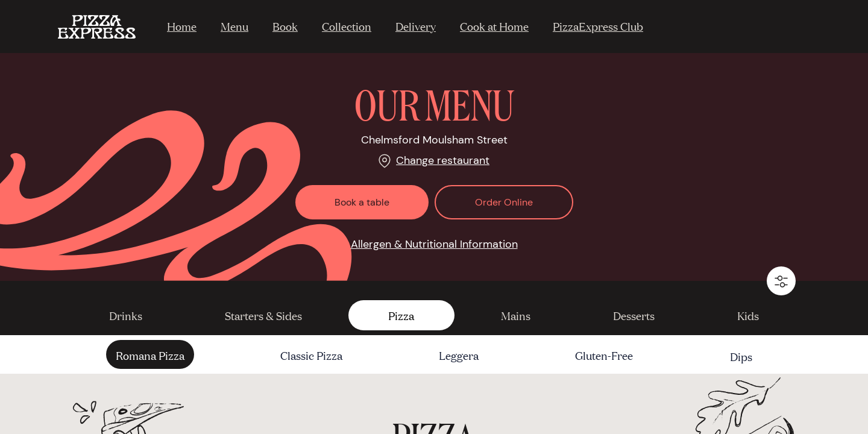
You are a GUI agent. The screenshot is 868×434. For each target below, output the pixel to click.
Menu (234, 26)
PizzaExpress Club (598, 26)
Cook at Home (494, 26)
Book (285, 26)
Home (182, 26)
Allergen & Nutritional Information (434, 244)
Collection (347, 26)
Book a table (362, 202)
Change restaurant (443, 160)
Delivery (416, 26)
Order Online (504, 202)
